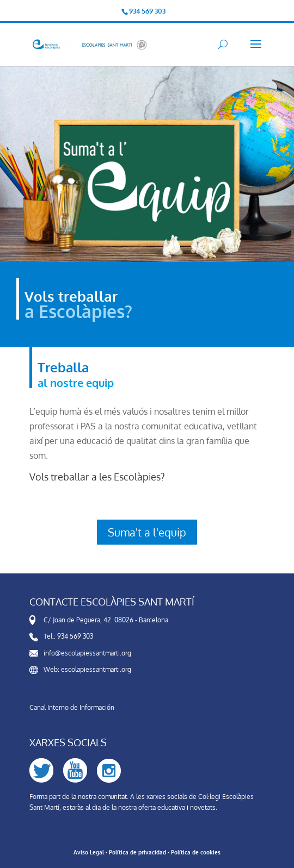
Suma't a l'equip (147, 532)
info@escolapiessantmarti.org (87, 653)
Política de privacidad (137, 852)
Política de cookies (196, 852)
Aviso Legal (89, 852)
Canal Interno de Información (72, 707)
